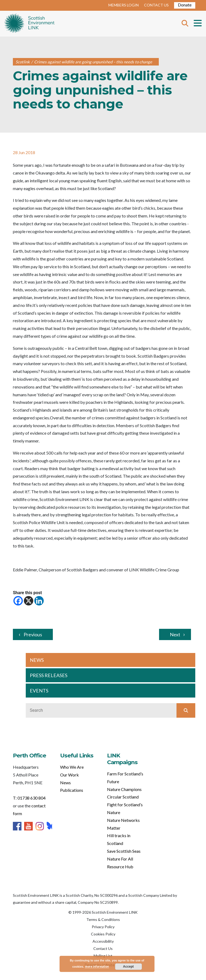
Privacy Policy (103, 927)
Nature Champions (124, 789)
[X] (29, 601)
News (65, 783)
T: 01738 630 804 (29, 798)
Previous (33, 634)
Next (175, 634)
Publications (72, 790)
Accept (128, 967)
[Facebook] (18, 601)
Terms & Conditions (103, 919)
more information (97, 966)
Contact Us (103, 948)
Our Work (69, 775)
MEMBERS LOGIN (124, 5)
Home (29, 24)
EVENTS (39, 691)
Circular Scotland (123, 797)
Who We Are (72, 767)
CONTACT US (156, 5)
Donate (185, 5)
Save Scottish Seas (124, 851)
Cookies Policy (103, 934)
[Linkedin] (39, 601)
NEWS (37, 660)
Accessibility (103, 941)
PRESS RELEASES (49, 675)
